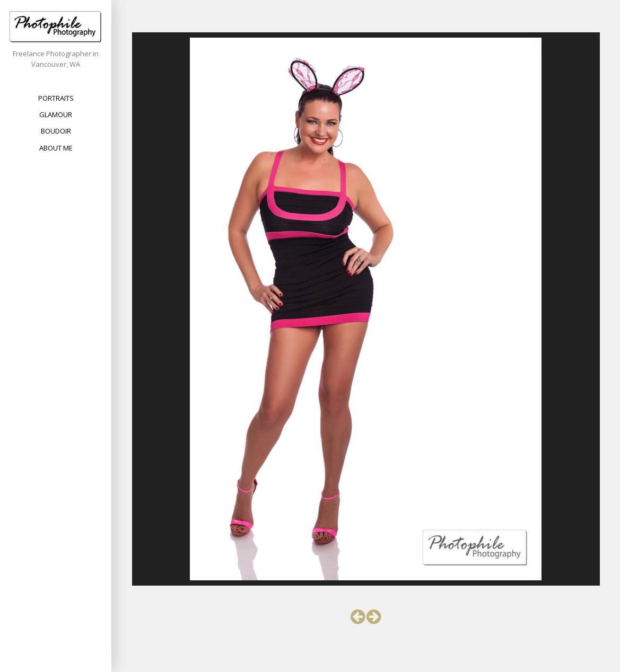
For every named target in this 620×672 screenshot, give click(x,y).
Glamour (56, 114)
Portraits (56, 98)
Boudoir (56, 131)
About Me (56, 148)
